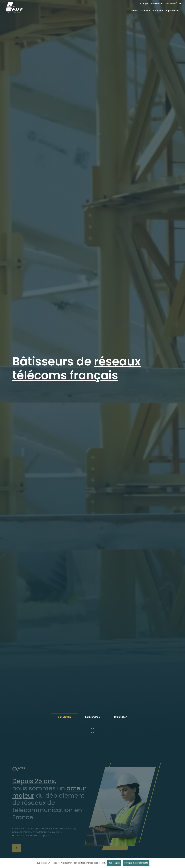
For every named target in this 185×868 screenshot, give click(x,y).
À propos (144, 4)
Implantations (173, 11)
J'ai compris (114, 863)
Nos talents (158, 11)
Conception (64, 717)
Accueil (134, 11)
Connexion (170, 4)
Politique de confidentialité (136, 863)
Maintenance (92, 717)
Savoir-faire (157, 4)
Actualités (145, 11)
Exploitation (121, 717)
